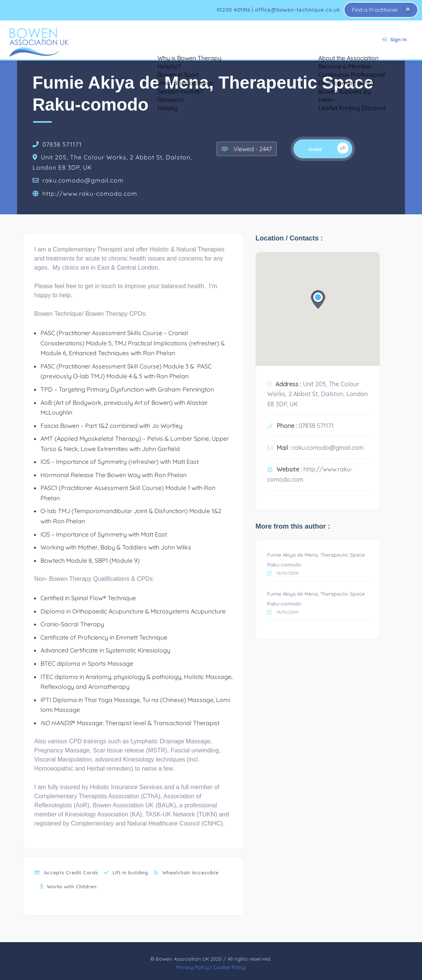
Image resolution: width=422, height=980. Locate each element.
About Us (309, 40)
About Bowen (119, 40)
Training (272, 40)
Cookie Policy (229, 967)
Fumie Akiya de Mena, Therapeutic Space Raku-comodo (316, 560)
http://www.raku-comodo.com (90, 194)
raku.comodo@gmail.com (83, 180)
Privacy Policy (193, 967)
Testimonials (169, 40)
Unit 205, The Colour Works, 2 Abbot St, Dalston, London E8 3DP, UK (318, 394)
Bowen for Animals (223, 40)
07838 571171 (62, 144)
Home (79, 40)
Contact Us (351, 40)
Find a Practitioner (375, 10)
